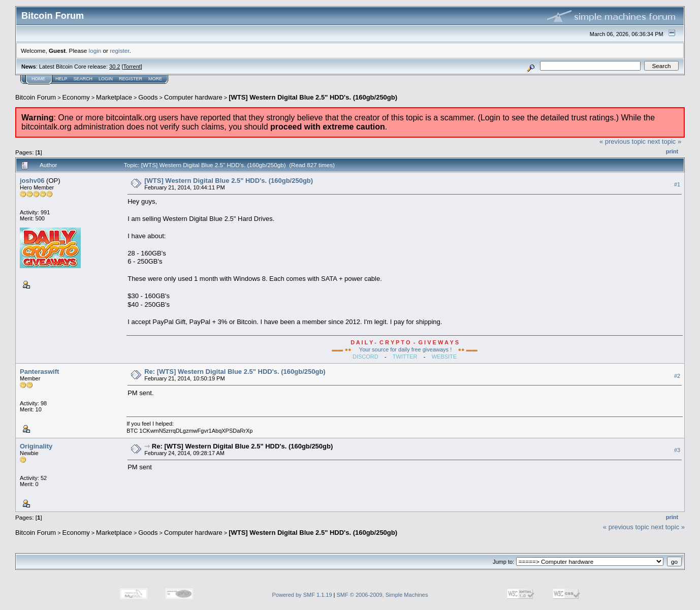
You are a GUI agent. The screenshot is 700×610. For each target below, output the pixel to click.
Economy (76, 97)
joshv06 (32, 181)
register (119, 51)
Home (38, 79)
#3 (677, 450)
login (95, 51)
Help (61, 79)
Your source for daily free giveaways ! (405, 349)
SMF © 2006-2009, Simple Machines (383, 595)
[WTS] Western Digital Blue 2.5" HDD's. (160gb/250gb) (313, 97)
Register (131, 79)
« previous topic (623, 141)
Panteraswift (39, 372)
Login (106, 79)
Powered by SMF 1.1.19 (302, 595)
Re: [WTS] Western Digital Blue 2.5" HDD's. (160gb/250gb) (235, 372)
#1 (677, 184)
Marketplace (114, 97)
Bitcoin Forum (36, 97)
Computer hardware (193, 97)
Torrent (132, 67)
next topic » (665, 141)
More (155, 79)
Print (672, 151)
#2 (677, 376)
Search (83, 79)
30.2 (115, 67)
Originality (36, 446)
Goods (148, 97)
